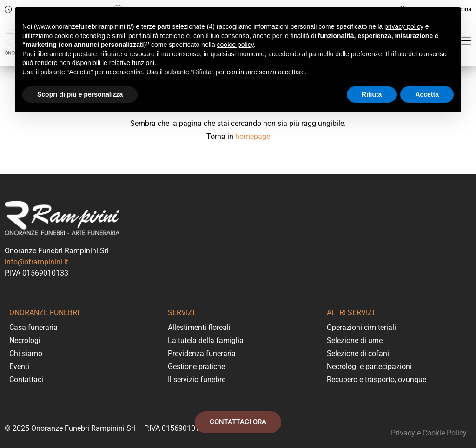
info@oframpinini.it (36, 262)
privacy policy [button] (404, 26)
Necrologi (25, 340)
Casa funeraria (33, 327)
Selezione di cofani (358, 353)
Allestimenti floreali (199, 327)
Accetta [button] (427, 94)
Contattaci (26, 379)
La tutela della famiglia (206, 340)
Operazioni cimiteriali (361, 327)
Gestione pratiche (196, 366)
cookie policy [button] (235, 45)
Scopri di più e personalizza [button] (80, 94)
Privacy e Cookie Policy (429, 433)
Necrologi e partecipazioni (369, 366)
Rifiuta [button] (372, 94)
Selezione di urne (355, 340)
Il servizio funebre (197, 379)
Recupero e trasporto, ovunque (377, 379)
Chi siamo (26, 353)
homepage (253, 136)
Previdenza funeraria (202, 353)
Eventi (19, 366)
